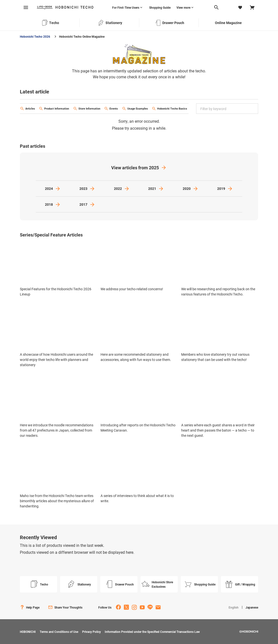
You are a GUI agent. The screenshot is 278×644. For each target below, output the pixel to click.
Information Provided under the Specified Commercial (152, 632)
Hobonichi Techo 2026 (35, 36)
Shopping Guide (160, 7)
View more (183, 7)
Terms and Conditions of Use (59, 632)
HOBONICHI (28, 632)
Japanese (252, 607)
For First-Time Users (126, 7)
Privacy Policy (91, 632)
